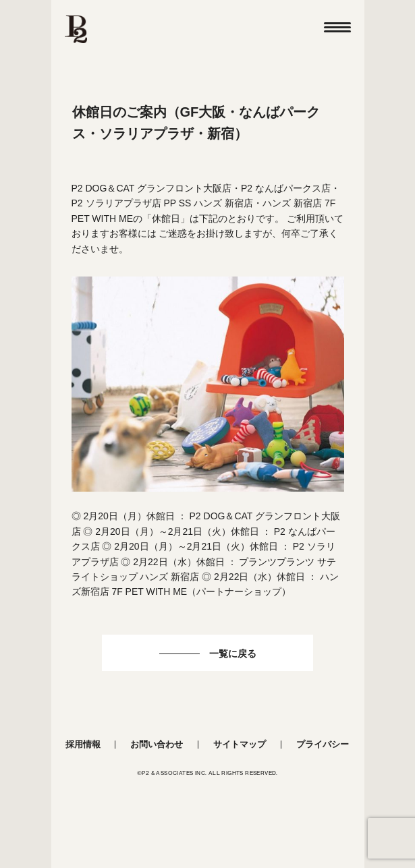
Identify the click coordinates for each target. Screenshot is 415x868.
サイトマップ (240, 744)
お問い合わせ (157, 744)
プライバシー (323, 744)
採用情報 (83, 744)
